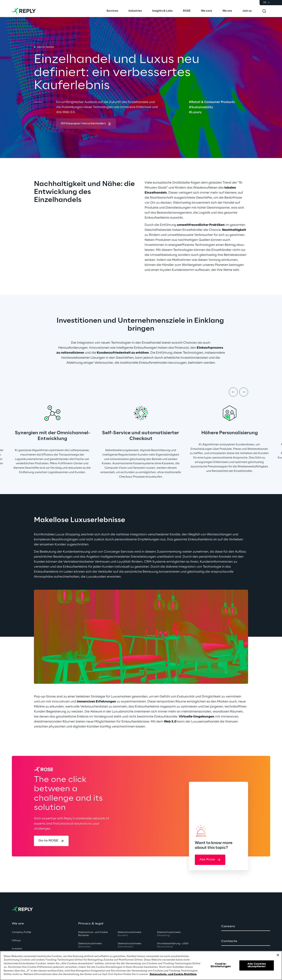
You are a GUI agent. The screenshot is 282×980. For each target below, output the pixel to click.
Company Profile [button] (22, 932)
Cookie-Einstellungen (221, 965)
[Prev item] (233, 392)
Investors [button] (17, 949)
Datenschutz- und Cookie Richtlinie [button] (93, 934)
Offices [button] (16, 941)
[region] (141, 965)
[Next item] (244, 392)
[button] (86, 124)
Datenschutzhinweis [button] (90, 945)
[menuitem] (112, 11)
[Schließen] (278, 955)
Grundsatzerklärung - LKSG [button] (173, 945)
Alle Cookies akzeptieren (257, 965)
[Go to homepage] (24, 11)
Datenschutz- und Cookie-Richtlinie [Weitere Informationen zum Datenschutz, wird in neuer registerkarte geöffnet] (173, 974)
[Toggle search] (264, 11)
